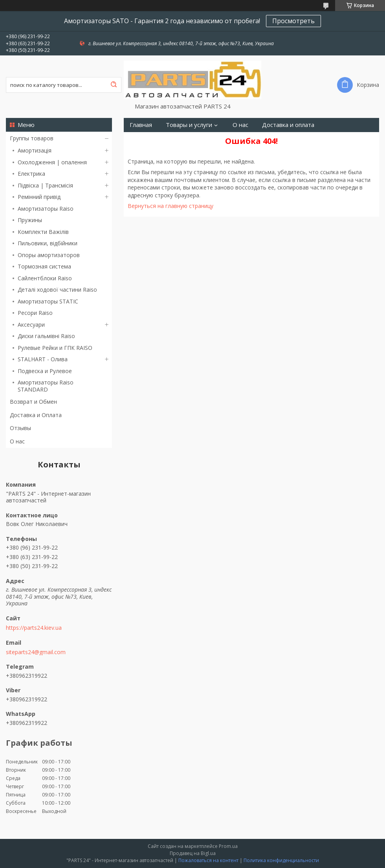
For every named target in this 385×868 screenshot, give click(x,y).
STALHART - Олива (43, 359)
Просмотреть (293, 21)
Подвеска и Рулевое (45, 371)
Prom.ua (228, 846)
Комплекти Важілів (43, 232)
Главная (141, 125)
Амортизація (35, 150)
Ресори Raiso (35, 313)
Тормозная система (44, 266)
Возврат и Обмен (33, 402)
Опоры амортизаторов (49, 255)
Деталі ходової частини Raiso (57, 290)
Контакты (206, 139)
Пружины (30, 220)
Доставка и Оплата (36, 415)
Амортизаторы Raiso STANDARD (46, 386)
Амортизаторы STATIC (48, 301)
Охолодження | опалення (52, 162)
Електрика (31, 174)
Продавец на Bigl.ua (193, 853)
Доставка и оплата (288, 125)
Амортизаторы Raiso (46, 209)
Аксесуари (31, 325)
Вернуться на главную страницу (170, 206)
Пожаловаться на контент (208, 860)
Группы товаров (32, 138)
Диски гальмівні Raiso (46, 336)
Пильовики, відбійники (48, 243)
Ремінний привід (39, 197)
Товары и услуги (189, 125)
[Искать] (114, 85)
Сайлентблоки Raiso (45, 278)
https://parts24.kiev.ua (34, 628)
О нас (17, 441)
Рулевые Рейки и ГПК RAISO (55, 348)
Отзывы (20, 428)
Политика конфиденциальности (281, 860)
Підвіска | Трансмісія (45, 185)
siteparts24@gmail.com (36, 652)
